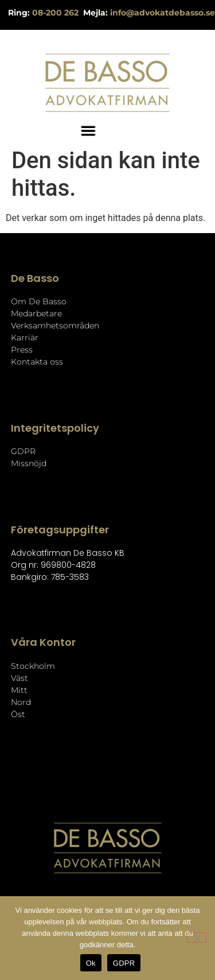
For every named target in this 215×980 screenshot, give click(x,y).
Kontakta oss (37, 362)
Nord (21, 702)
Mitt (19, 690)
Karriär (25, 338)
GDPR (23, 451)
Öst (18, 714)
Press (22, 350)
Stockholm (33, 666)
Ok (91, 963)
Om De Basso (39, 301)
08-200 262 (56, 13)
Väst (19, 678)
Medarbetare (36, 313)
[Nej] (197, 938)
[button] (79, 131)
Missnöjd (29, 463)
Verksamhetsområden (55, 326)
